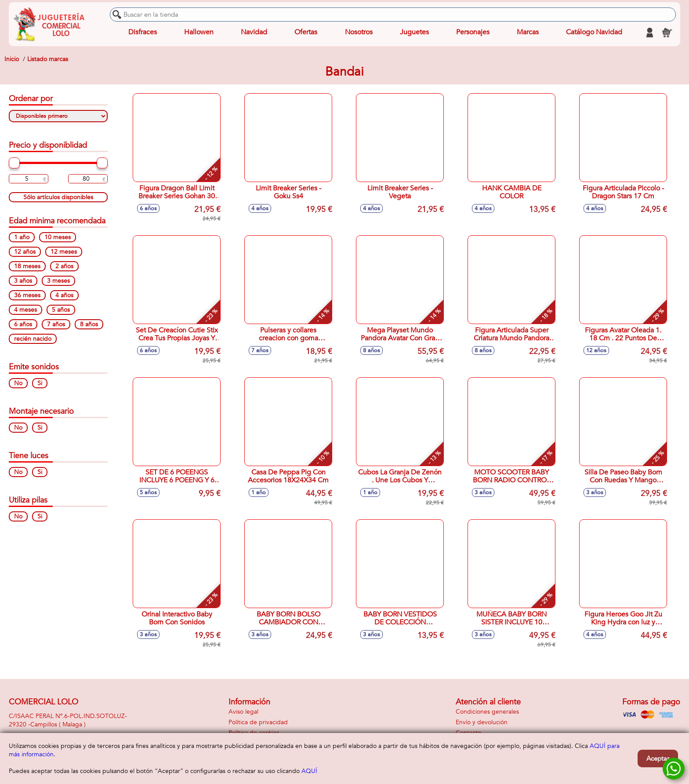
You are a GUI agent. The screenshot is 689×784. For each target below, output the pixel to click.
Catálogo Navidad (594, 33)
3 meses (58, 281)
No (18, 383)
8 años (89, 324)
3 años (23, 281)
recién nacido (33, 339)
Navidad (254, 33)
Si (40, 383)
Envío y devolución (482, 722)
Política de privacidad (258, 722)
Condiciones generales (487, 712)
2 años (64, 266)
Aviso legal (243, 712)
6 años (23, 324)
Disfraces (143, 33)
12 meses (64, 252)
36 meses (27, 295)
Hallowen (199, 33)
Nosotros (358, 33)
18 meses (27, 266)
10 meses (58, 237)
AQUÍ (309, 771)
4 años (64, 295)
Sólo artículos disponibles (58, 197)
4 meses (25, 310)
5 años (61, 310)
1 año (22, 237)
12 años (25, 252)
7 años (56, 324)
